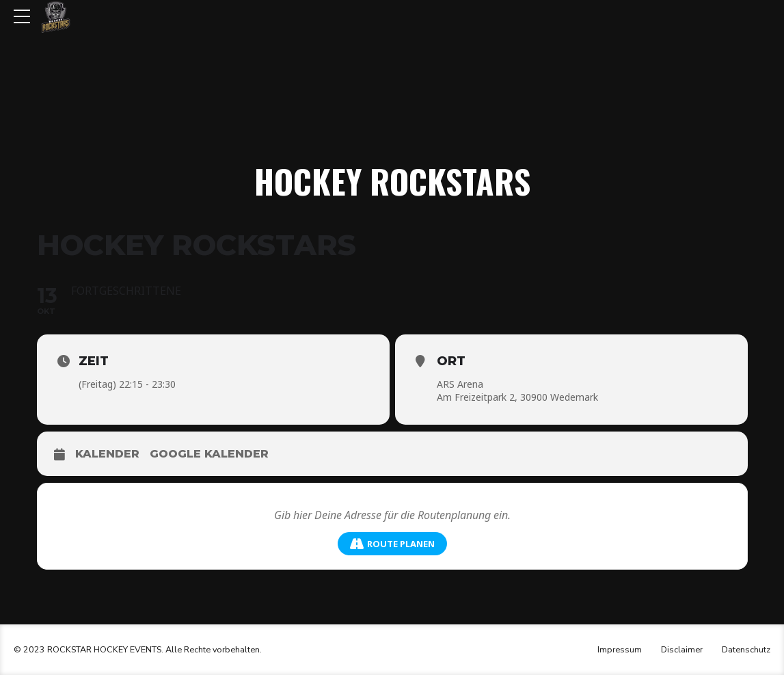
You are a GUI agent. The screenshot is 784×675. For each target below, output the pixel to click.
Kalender (107, 454)
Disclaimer (682, 649)
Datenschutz (746, 649)
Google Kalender (209, 454)
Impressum (620, 649)
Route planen (392, 544)
